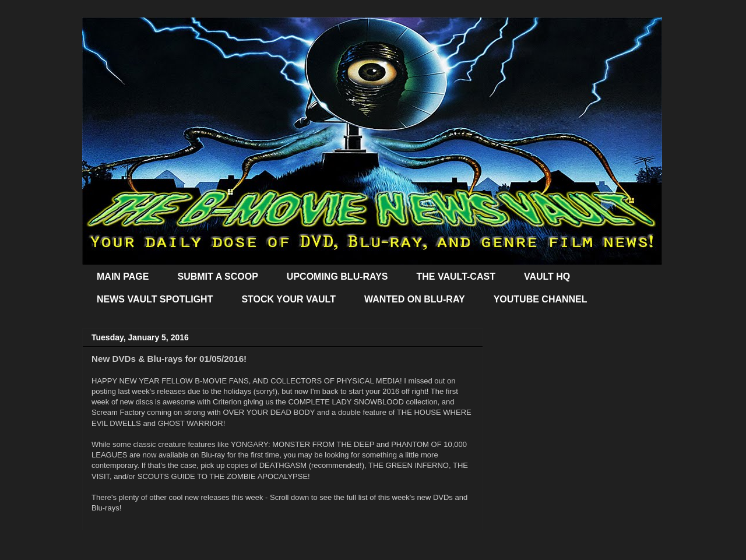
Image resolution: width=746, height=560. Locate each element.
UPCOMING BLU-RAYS (337, 277)
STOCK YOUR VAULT (288, 299)
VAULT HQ (547, 277)
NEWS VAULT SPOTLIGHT (155, 299)
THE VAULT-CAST (456, 277)
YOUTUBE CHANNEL (541, 299)
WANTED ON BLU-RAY (415, 299)
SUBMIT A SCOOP (217, 277)
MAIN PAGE (123, 277)
